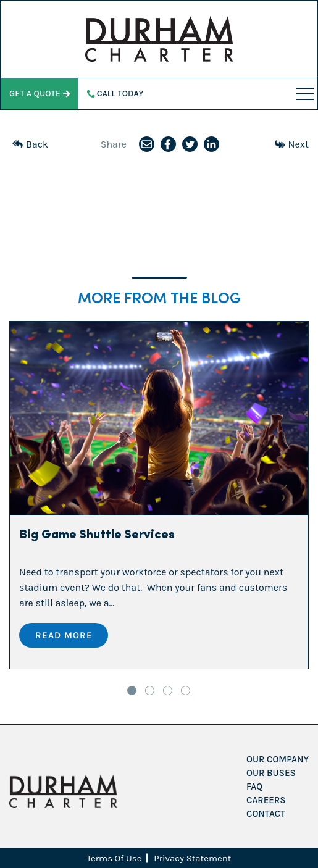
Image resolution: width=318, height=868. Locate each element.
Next (292, 144)
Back (30, 144)
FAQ (254, 787)
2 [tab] (150, 691)
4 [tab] (186, 691)
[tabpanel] (159, 495)
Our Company (278, 759)
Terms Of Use (115, 858)
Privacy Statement (192, 858)
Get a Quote (39, 94)
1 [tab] (132, 691)
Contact (266, 814)
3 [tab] (168, 691)
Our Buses (271, 773)
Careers (266, 800)
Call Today (115, 94)
